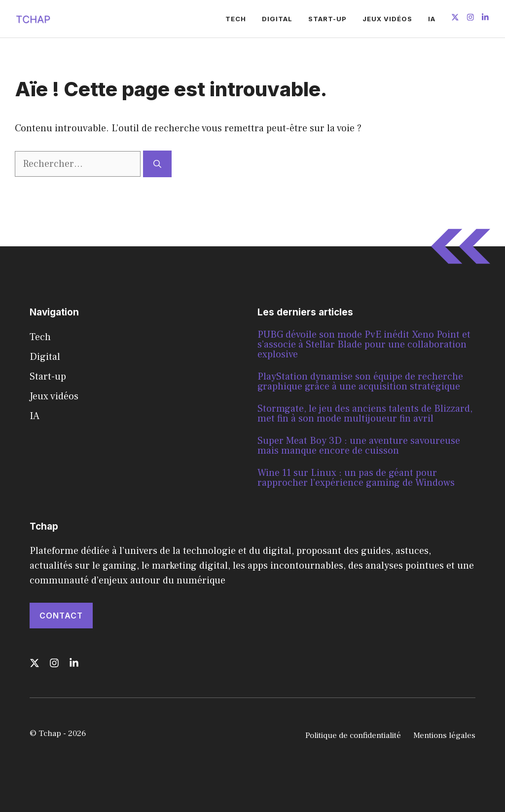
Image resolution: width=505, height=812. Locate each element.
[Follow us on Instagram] (470, 19)
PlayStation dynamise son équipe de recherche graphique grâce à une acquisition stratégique (360, 382)
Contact (61, 616)
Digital (277, 19)
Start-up (327, 19)
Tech (236, 19)
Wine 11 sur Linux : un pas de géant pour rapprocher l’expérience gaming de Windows (356, 478)
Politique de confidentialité (353, 735)
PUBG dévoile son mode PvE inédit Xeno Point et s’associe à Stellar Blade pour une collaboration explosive (364, 345)
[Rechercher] (157, 164)
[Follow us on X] (455, 19)
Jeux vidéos (387, 19)
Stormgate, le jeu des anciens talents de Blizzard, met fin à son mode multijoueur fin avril (365, 414)
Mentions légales (444, 735)
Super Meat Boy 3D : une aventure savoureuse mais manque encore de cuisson (359, 446)
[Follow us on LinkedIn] (485, 19)
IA (432, 19)
